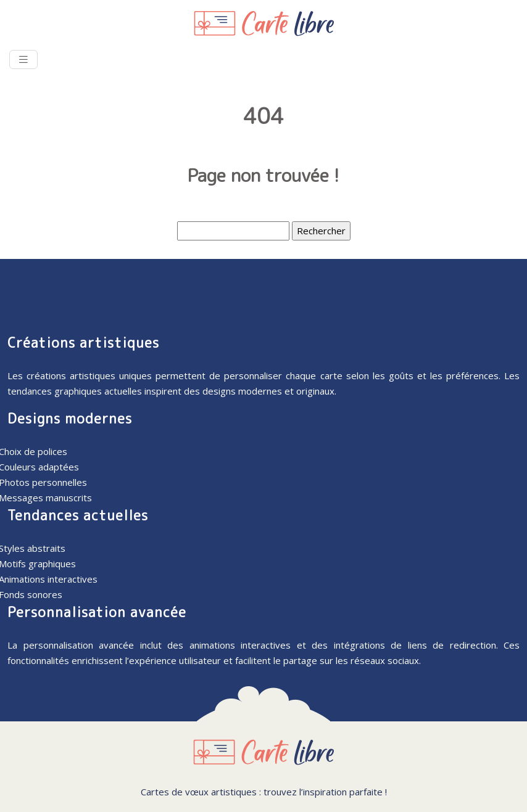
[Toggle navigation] (23, 59)
